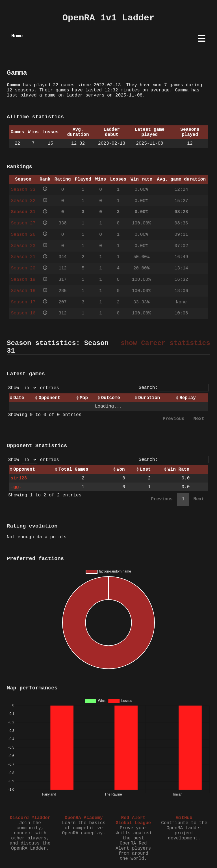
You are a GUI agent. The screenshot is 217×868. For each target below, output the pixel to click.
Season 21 (23, 257)
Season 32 (23, 201)
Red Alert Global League (133, 820)
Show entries (34, 388)
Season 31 (23, 212)
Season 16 (23, 313)
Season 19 (23, 280)
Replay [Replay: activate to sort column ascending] (188, 398)
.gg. (16, 487)
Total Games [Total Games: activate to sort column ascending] (73, 470)
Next (199, 419)
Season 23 (23, 246)
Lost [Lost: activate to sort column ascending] (145, 470)
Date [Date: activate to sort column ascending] (19, 398)
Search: (174, 388)
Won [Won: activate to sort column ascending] (121, 470)
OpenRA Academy (84, 818)
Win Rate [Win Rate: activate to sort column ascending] (178, 470)
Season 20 (23, 268)
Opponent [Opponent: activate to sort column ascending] (50, 398)
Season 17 (23, 302)
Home (17, 36)
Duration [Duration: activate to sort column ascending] (149, 398)
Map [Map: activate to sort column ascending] (84, 398)
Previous (174, 419)
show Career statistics (165, 343)
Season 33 (23, 190)
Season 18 (23, 291)
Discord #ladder (30, 818)
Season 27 (23, 223)
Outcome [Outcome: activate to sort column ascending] (111, 398)
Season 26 (23, 235)
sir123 (19, 478)
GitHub (184, 818)
